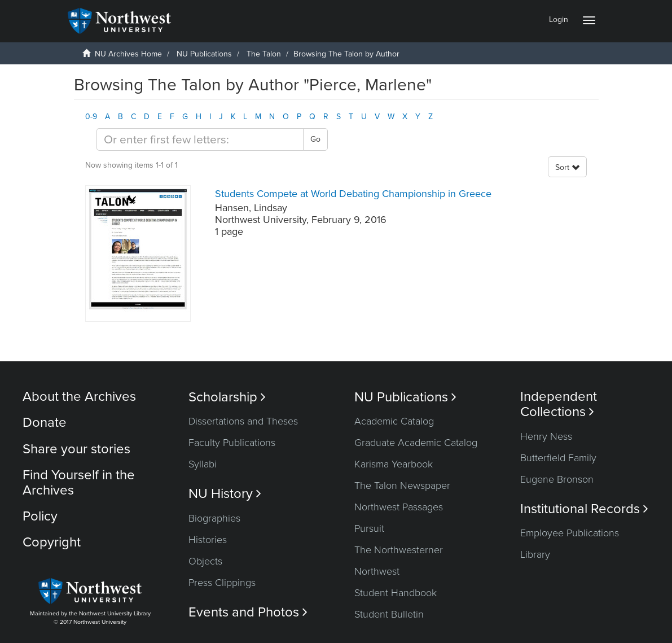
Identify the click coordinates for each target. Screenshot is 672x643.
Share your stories (76, 449)
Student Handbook (396, 593)
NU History (225, 494)
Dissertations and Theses (243, 421)
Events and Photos (248, 612)
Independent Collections (559, 404)
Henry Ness (546, 436)
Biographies (214, 518)
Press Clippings (222, 583)
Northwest (377, 571)
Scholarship (227, 397)
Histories (208, 540)
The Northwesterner (399, 550)
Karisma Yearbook (394, 464)
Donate (45, 423)
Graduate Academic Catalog (416, 443)
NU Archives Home (128, 54)
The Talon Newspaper (402, 485)
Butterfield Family (558, 458)
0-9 (91, 117)
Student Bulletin (389, 614)
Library (535, 554)
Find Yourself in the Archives (79, 482)
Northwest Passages (399, 507)
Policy (40, 516)
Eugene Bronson (557, 479)
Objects (205, 561)
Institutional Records (584, 509)
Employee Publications (570, 533)
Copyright (52, 542)
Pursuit (369, 528)
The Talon (264, 54)
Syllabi (203, 464)
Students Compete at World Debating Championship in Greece (353, 194)
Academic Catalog (394, 421)
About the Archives (79, 397)
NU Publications (204, 54)
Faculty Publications (232, 443)
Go (315, 139)
